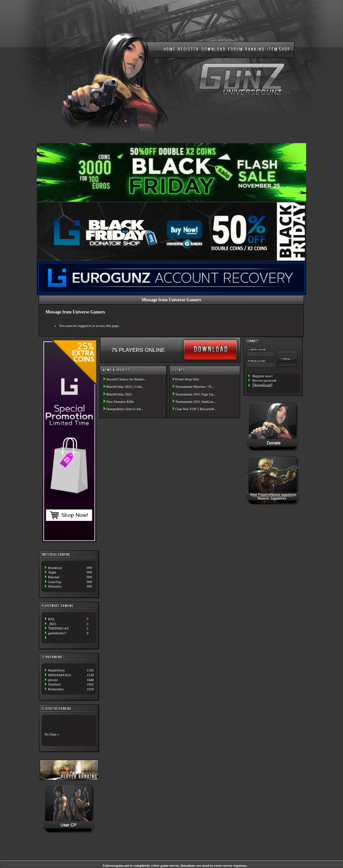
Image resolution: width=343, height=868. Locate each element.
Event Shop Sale (187, 379)
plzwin (53, 680)
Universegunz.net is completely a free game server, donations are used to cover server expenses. (175, 865)
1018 (90, 689)
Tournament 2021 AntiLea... (195, 402)
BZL (51, 619)
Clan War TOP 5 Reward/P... (196, 409)
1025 (90, 684)
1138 (90, 675)
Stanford (54, 684)
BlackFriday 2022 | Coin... (125, 386)
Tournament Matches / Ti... (194, 386)
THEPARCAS (58, 628)
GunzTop (55, 582)
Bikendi (54, 577)
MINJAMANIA (60, 675)
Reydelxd (55, 568)
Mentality (55, 586)
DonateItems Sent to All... (125, 409)
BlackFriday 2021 (119, 394)
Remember (56, 689)
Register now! (262, 376)
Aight (52, 572)
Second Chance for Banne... (126, 379)
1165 (90, 670)
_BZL (52, 624)
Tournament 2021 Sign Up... (195, 394)
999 (89, 568)
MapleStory (57, 670)
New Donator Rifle (120, 402)
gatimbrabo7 (57, 633)
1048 (90, 680)
